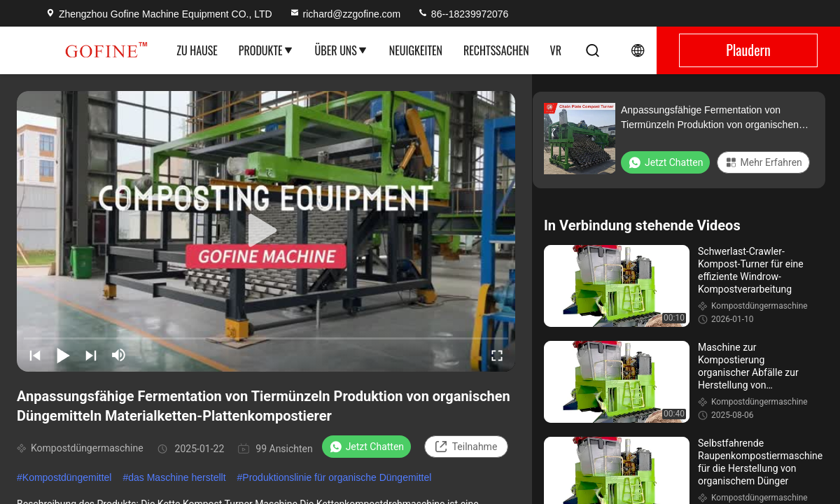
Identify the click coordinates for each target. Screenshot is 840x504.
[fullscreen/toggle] (497, 355)
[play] (266, 231)
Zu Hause (197, 50)
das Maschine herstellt (177, 477)
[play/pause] (63, 355)
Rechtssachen (496, 50)
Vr (556, 50)
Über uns (342, 50)
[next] (91, 355)
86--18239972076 (463, 14)
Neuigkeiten (416, 50)
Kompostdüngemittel (67, 477)
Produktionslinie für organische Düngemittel (337, 477)
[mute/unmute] (119, 355)
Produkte (266, 50)
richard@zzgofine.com (345, 14)
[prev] (35, 355)
